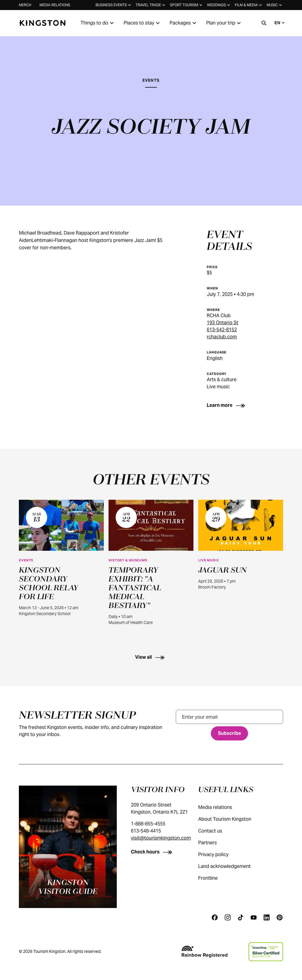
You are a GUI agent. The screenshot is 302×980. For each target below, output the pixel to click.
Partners (213, 843)
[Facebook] (215, 917)
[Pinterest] (280, 917)
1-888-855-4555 (148, 824)
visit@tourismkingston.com (161, 838)
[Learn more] (227, 405)
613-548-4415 (146, 831)
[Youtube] (254, 917)
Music (275, 5)
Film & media (249, 5)
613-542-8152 (222, 330)
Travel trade (151, 5)
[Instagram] (228, 917)
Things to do (98, 23)
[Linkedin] (267, 917)
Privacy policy (219, 854)
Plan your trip (224, 23)
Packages (184, 23)
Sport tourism (187, 5)
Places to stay (142, 23)
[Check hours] (153, 852)
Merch (25, 5)
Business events (114, 5)
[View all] (151, 657)
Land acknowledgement (230, 866)
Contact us (216, 831)
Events (151, 80)
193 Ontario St (223, 323)
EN (280, 23)
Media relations (55, 5)
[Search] (264, 23)
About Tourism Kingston (231, 819)
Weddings (219, 5)
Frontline (214, 878)
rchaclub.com (222, 337)
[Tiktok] (241, 917)
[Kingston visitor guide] (68, 847)
